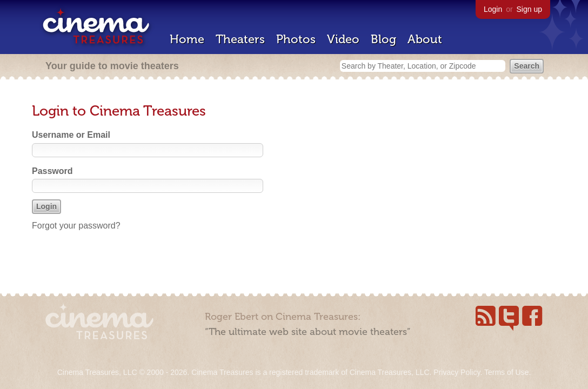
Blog (383, 39)
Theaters (240, 39)
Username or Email (71, 135)
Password (52, 171)
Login (493, 9)
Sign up (529, 9)
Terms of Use (506, 372)
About (425, 39)
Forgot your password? (76, 226)
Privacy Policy (457, 372)
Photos (296, 39)
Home (187, 39)
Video (343, 39)
